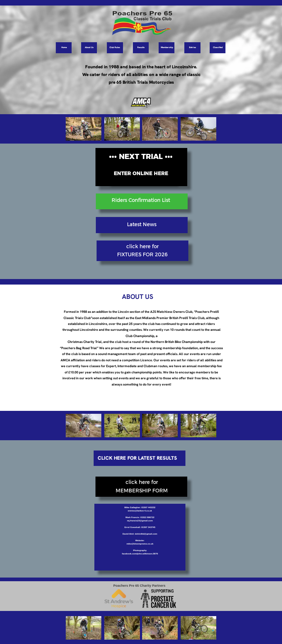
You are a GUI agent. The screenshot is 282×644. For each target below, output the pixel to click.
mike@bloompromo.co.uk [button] (140, 544)
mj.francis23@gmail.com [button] (140, 521)
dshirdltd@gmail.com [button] (146, 534)
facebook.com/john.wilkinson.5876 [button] (140, 554)
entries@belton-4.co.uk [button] (140, 511)
